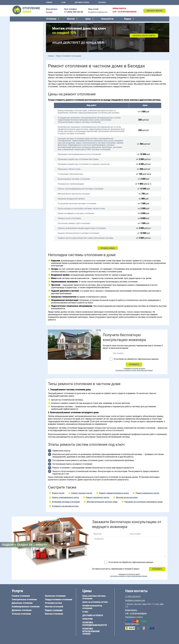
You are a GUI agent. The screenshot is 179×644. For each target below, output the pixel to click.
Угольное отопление (20, 39)
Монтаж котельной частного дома (102, 502)
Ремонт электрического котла (65, 497)
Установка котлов (19, 59)
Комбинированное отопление (23, 33)
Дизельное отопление (20, 30)
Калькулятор (107, 19)
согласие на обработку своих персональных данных (134, 370)
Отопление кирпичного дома (23, 183)
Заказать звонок (154, 11)
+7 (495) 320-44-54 (73, 12)
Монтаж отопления (54, 614)
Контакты (102, 2)
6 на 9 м (25, 156)
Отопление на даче (19, 88)
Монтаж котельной (19, 56)
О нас (63, 2)
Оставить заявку (108, 248)
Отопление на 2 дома (20, 94)
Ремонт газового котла (82, 493)
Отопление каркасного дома (23, 176)
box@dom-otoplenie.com (98, 12)
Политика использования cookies (91, 631)
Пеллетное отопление (20, 43)
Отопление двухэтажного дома (24, 101)
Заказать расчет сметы (144, 36)
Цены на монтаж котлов (21, 73)
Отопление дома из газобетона (24, 170)
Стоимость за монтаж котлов (65, 506)
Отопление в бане (18, 91)
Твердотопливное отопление (23, 46)
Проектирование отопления (23, 85)
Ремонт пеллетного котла (97, 497)
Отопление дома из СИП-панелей (25, 180)
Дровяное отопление (20, 36)
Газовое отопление (19, 24)
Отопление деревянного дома (24, 173)
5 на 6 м (14, 153)
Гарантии (87, 619)
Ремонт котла (58, 493)
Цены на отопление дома (22, 69)
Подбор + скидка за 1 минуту (24, 545)
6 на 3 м (25, 153)
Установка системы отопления (66, 502)
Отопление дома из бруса (22, 167)
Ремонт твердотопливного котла (114, 493)
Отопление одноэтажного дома (24, 97)
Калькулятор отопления (21, 79)
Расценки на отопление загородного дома (143, 502)
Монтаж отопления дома (22, 63)
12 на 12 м (15, 159)
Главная (49, 2)
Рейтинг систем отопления (27, 76)
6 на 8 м (14, 156)
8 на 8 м (36, 156)
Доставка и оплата (82, 2)
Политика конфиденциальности (95, 624)
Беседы (49, 12)
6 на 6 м (36, 153)
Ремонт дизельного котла (147, 493)
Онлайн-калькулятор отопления (92, 607)
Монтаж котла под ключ (127, 497)
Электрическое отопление (22, 27)
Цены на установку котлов (95, 602)
